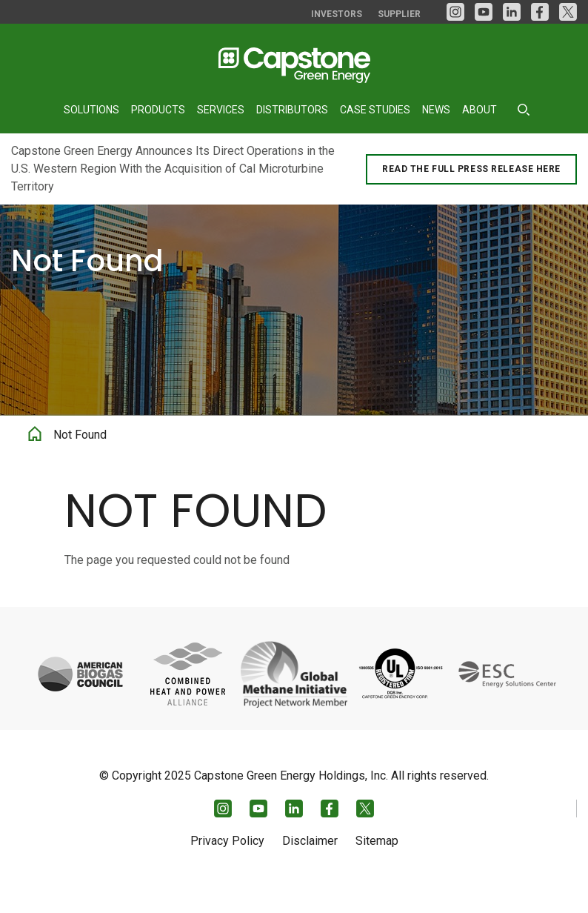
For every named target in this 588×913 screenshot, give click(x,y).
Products (158, 110)
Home (35, 461)
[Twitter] (568, 12)
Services (221, 110)
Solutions (91, 110)
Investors (337, 14)
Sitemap (377, 867)
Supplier (399, 14)
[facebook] (540, 12)
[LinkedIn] (512, 12)
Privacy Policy (227, 867)
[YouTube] (484, 12)
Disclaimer (310, 867)
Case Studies (375, 110)
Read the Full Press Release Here (471, 169)
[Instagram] (455, 12)
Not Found (80, 464)
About (480, 110)
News (436, 110)
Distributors (292, 110)
